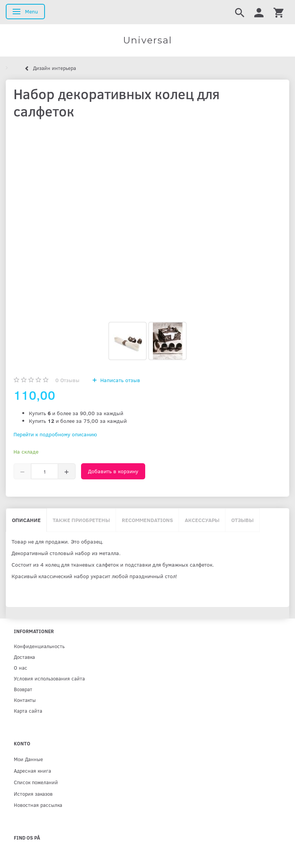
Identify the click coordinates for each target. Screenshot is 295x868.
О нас (21, 668)
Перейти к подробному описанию (55, 434)
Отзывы (67, 380)
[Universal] (147, 40)
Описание (26, 520)
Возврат (23, 689)
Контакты (25, 700)
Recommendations (147, 520)
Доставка (24, 657)
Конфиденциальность (39, 646)
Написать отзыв (119, 380)
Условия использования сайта (49, 678)
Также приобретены (81, 520)
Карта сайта (28, 711)
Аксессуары (202, 520)
